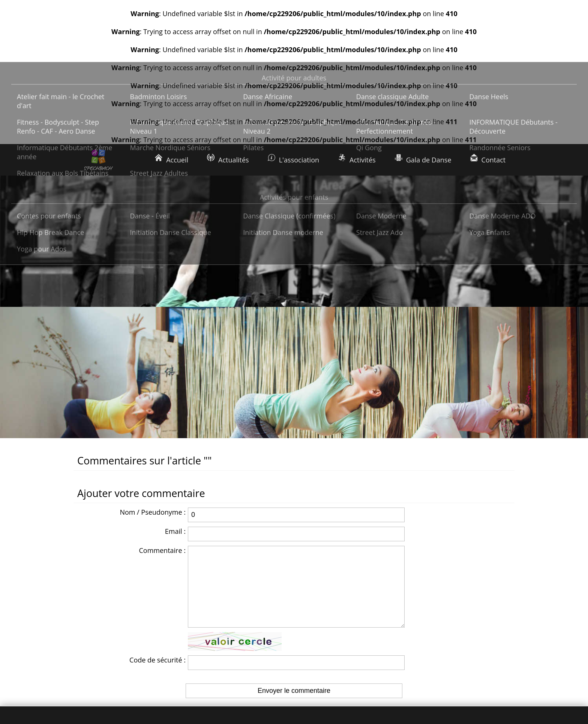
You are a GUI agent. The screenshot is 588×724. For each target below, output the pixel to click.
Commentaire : (162, 419)
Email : (175, 400)
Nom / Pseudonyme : (153, 381)
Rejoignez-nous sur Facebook (447, 653)
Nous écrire (419, 637)
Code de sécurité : (157, 544)
